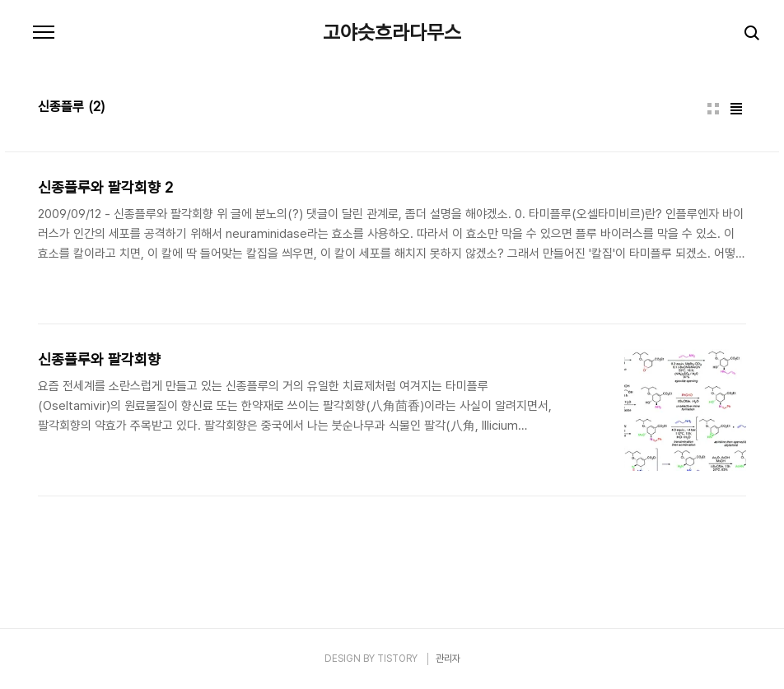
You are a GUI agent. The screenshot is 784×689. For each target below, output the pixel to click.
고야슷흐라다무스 (392, 33)
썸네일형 (713, 109)
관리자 (448, 659)
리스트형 (736, 109)
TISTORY (397, 659)
